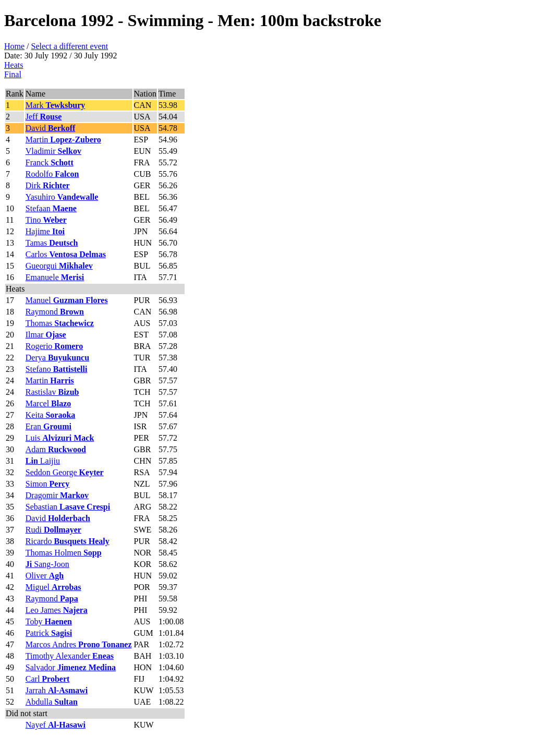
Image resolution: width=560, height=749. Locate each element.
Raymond (55, 312)
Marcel (48, 403)
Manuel (67, 300)
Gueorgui (59, 266)
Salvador (71, 667)
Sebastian (68, 507)
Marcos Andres (79, 644)
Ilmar (46, 335)
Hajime (45, 231)
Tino (46, 220)
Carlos (66, 254)
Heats (14, 65)
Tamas (52, 243)
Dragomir (57, 495)
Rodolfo (52, 174)
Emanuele (55, 277)
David (51, 128)
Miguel (53, 587)
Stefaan (51, 208)
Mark (56, 105)
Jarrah (57, 690)
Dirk (48, 185)
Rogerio (54, 346)
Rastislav (52, 392)
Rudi (53, 530)
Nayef (56, 725)
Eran (48, 426)
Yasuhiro (62, 197)
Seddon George (65, 472)
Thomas (60, 323)
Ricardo (68, 541)
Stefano (57, 369)
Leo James (57, 610)
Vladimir (53, 151)
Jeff (44, 117)
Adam (56, 449)
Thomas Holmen (64, 553)
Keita (51, 415)
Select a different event (70, 46)
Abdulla (52, 702)
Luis (60, 438)
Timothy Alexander (70, 656)
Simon (48, 484)
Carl (48, 679)
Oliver (45, 576)
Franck (50, 162)
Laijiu (43, 461)
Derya (57, 358)
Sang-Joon (47, 564)
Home (14, 46)
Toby (49, 621)
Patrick (49, 633)
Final (13, 74)
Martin (63, 140)
